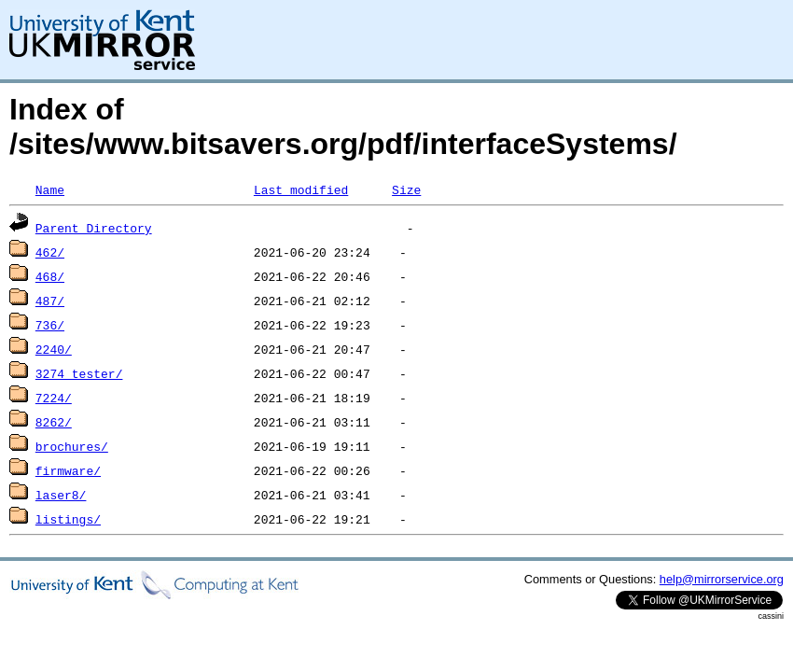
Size (406, 189)
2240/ (54, 349)
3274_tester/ (79, 373)
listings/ (68, 519)
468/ (50, 276)
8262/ (54, 422)
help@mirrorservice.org (722, 579)
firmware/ (68, 470)
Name (50, 189)
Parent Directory (94, 228)
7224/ (54, 398)
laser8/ (61, 495)
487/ (50, 301)
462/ (50, 252)
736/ (50, 325)
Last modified (301, 189)
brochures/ (72, 446)
